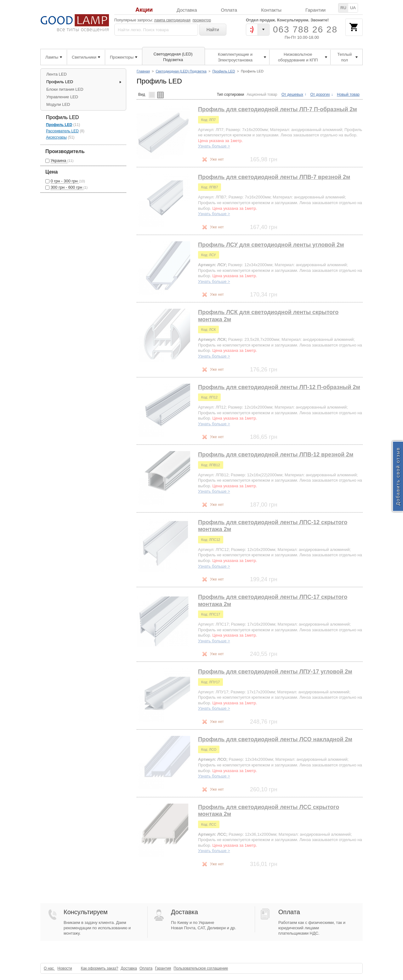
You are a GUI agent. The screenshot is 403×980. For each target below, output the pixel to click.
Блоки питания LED (65, 89)
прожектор (202, 20)
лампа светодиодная (172, 20)
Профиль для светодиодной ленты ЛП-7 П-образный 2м (278, 109)
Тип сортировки (230, 95)
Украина (59, 160)
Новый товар (348, 95)
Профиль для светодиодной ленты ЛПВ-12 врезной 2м (276, 455)
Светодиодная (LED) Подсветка (181, 71)
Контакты (271, 10)
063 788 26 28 (305, 29)
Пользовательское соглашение (201, 968)
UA (353, 8)
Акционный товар (262, 95)
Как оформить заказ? (100, 968)
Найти (213, 30)
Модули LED (58, 104)
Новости (65, 968)
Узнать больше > (214, 146)
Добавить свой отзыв (398, 476)
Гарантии (315, 10)
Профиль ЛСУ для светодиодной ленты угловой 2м (271, 245)
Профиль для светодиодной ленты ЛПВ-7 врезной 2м (274, 177)
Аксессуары (56, 137)
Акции (144, 10)
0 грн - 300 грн (65, 181)
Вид (142, 94)
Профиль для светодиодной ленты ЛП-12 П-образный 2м (279, 387)
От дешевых (292, 95)
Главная (143, 71)
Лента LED (57, 74)
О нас (49, 968)
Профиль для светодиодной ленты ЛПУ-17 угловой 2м (275, 672)
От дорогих (320, 95)
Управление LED (62, 97)
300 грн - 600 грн (67, 187)
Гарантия (163, 968)
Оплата (229, 10)
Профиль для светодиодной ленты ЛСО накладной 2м (275, 739)
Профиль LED (224, 71)
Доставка (187, 10)
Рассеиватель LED (62, 131)
